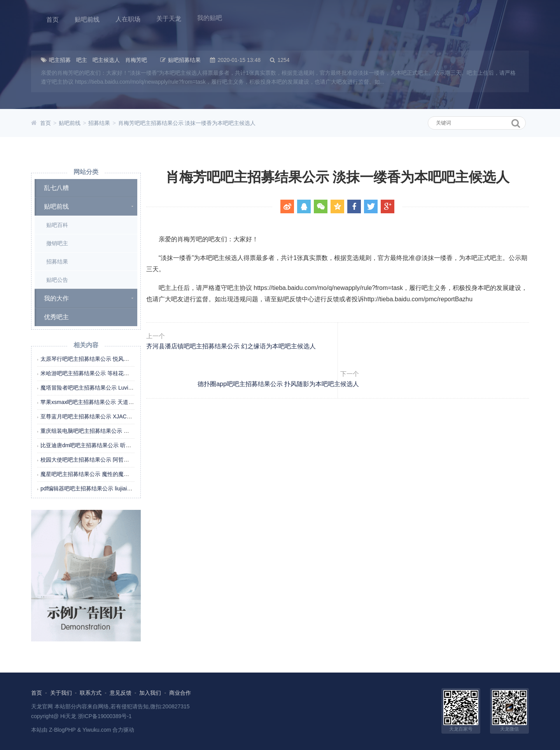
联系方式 (91, 693)
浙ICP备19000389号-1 (105, 716)
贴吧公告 (57, 280)
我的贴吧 (208, 16)
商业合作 (180, 693)
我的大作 (56, 298)
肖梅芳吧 (136, 60)
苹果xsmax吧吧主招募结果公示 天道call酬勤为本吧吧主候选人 (116, 402)
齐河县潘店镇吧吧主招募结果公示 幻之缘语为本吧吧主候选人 (252, 359)
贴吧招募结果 (184, 60)
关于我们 (61, 693)
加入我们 (150, 693)
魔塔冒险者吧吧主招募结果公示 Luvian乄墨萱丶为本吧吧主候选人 (120, 388)
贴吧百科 (57, 225)
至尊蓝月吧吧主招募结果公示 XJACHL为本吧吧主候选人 (109, 416)
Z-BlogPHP (63, 729)
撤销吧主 (57, 243)
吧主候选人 (106, 60)
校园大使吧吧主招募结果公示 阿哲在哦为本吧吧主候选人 (109, 460)
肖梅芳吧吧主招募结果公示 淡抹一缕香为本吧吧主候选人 (187, 123)
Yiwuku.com (97, 729)
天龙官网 (42, 706)
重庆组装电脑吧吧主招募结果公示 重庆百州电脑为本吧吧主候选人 (120, 431)
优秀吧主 (56, 317)
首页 (52, 19)
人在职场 (127, 18)
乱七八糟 (56, 188)
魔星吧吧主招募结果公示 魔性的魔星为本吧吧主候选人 (107, 474)
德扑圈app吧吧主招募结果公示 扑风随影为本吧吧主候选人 (438, 359)
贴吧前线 (86, 18)
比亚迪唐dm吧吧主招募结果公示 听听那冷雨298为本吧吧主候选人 (120, 445)
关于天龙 (167, 17)
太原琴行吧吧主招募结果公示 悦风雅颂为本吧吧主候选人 (109, 359)
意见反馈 (121, 693)
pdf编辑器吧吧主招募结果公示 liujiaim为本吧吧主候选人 (108, 488)
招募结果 (99, 123)
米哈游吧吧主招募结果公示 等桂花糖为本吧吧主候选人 (107, 373)
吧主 (82, 60)
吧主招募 (60, 60)
